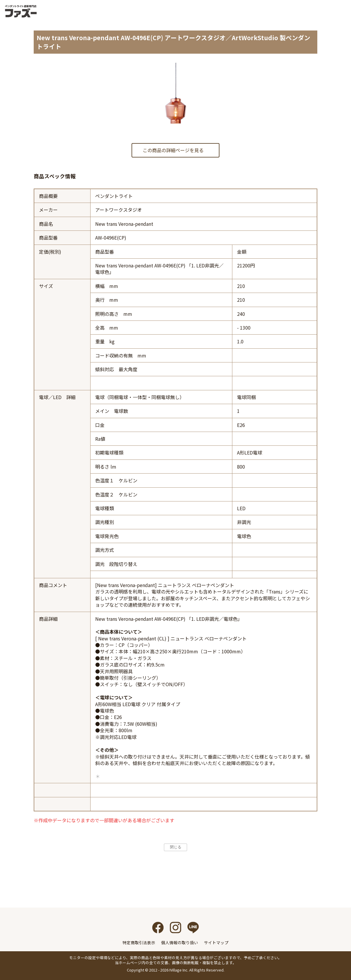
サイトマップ (216, 942)
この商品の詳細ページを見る (173, 150)
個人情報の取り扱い (180, 942)
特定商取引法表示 (139, 942)
